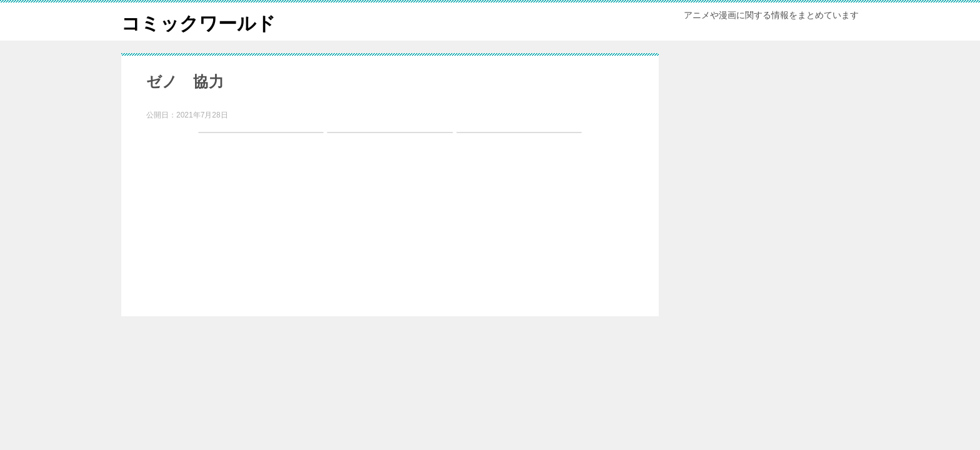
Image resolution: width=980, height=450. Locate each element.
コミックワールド (198, 22)
